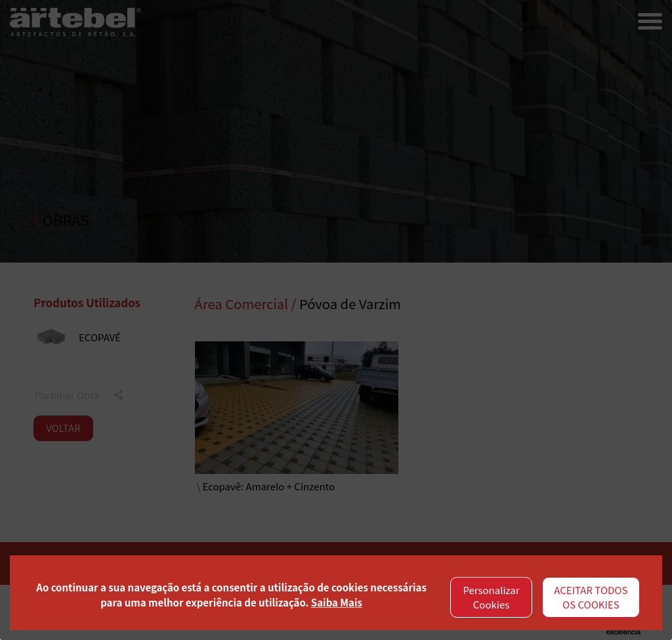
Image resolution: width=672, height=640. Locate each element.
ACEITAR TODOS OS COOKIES (591, 597)
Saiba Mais (337, 602)
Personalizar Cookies (491, 597)
